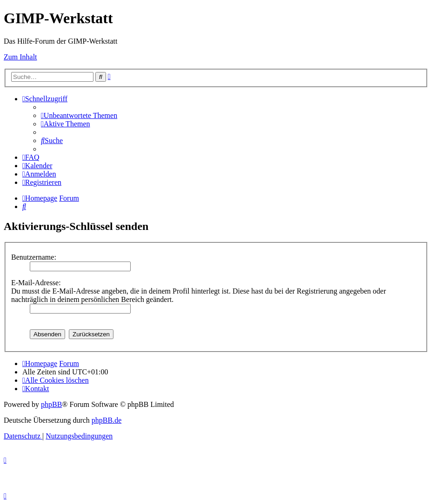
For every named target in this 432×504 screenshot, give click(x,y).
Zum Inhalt (20, 57)
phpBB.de (106, 420)
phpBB (51, 404)
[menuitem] (79, 115)
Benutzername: (34, 257)
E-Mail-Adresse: (36, 283)
